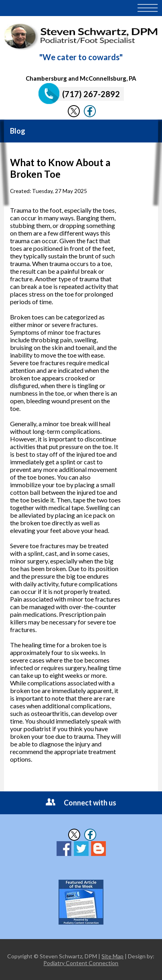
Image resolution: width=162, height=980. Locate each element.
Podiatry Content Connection (81, 963)
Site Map (112, 956)
